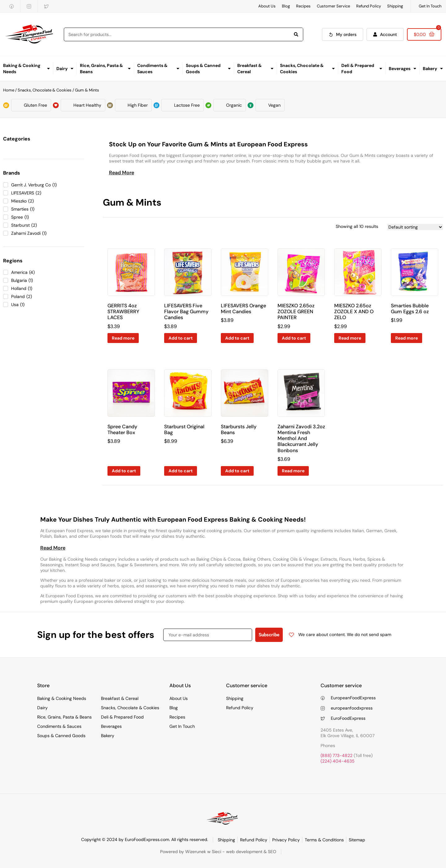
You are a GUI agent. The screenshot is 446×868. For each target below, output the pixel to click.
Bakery (433, 69)
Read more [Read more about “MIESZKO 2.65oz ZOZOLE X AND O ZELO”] (350, 338)
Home (9, 90)
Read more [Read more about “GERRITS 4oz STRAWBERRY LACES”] (123, 338)
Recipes (303, 6)
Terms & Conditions (324, 840)
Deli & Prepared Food (362, 69)
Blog (286, 6)
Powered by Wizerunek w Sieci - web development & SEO (218, 852)
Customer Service (333, 6)
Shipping (395, 6)
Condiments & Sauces (158, 69)
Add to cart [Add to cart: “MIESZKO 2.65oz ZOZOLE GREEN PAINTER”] (294, 338)
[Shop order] (415, 227)
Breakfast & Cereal (255, 69)
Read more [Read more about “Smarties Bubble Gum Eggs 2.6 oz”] (407, 338)
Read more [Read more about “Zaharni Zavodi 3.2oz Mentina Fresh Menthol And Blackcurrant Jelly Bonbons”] (293, 471)
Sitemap (357, 840)
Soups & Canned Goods (208, 69)
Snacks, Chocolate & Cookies (307, 69)
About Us (267, 6)
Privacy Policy (286, 840)
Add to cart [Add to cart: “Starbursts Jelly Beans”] (237, 471)
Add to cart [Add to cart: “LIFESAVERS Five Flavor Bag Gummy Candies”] (181, 338)
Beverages (402, 69)
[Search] (296, 34)
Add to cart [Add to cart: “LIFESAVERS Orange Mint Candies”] (237, 338)
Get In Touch (430, 6)
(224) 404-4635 (338, 761)
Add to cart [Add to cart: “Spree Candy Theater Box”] (124, 471)
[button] (122, 173)
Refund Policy (369, 6)
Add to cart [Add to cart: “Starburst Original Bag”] (181, 471)
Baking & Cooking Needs (26, 69)
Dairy (65, 69)
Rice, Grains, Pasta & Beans (105, 69)
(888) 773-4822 (337, 755)
